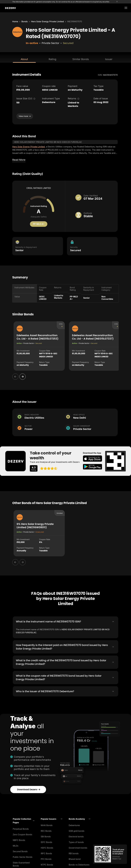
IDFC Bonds (47, 841)
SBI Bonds (46, 836)
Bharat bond (75, 858)
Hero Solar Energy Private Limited (47, 21)
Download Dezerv (29, 789)
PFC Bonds (46, 858)
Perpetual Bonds (21, 828)
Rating (52, 59)
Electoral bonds (76, 836)
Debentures (74, 825)
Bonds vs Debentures (79, 864)
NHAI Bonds (47, 825)
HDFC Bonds (47, 847)
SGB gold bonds (77, 830)
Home (15, 21)
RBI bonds (74, 853)
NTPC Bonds (47, 864)
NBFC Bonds (19, 839)
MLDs (16, 845)
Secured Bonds (20, 851)
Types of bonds (76, 841)
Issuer (109, 59)
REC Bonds (46, 830)
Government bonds (78, 847)
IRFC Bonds (46, 853)
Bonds (25, 21)
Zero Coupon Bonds (22, 834)
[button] (24, 820)
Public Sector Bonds (23, 856)
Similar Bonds (81, 59)
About (24, 59)
